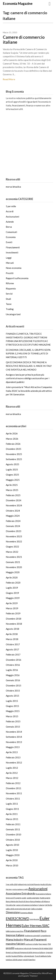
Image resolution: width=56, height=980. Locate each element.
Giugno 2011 (12, 809)
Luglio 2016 (12, 670)
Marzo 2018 (12, 639)
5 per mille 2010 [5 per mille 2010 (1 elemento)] (12, 884)
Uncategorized (13, 314)
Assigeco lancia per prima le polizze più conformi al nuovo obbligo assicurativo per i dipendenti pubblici (28, 378)
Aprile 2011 (12, 814)
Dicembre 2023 (14, 531)
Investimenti (12, 252)
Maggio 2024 (13, 516)
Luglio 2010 (12, 850)
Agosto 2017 (12, 649)
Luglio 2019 (12, 588)
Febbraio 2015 (13, 721)
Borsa (9, 227)
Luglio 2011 (12, 804)
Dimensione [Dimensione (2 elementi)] (13, 912)
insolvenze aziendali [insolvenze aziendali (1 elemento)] (32, 936)
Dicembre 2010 (14, 834)
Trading (10, 309)
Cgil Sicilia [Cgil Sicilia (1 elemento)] (48, 905)
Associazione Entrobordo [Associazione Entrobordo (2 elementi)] (21, 893)
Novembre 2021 (14, 557)
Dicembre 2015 (14, 685)
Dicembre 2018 (14, 619)
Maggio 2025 (13, 480)
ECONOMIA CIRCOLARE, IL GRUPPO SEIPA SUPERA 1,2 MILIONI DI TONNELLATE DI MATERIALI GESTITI (28, 354)
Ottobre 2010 (13, 840)
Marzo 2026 (12, 439)
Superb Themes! (30, 976)
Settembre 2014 (14, 737)
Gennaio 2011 (13, 829)
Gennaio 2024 (13, 526)
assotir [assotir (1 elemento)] (24, 898)
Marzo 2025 (12, 490)
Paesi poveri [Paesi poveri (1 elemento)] (43, 944)
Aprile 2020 (12, 577)
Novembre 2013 (14, 742)
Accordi (10, 211)
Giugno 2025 (12, 475)
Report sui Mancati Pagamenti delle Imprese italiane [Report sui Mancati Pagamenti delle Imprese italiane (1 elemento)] (25, 952)
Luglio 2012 (12, 768)
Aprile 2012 (12, 773)
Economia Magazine (18, 4)
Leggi (9, 258)
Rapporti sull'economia (17, 278)
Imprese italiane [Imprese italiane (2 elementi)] (15, 935)
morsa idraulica (13, 187)
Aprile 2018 (12, 634)
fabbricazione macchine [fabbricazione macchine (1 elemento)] (15, 931)
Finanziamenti (13, 247)
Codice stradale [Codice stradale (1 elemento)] (37, 909)
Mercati (10, 263)
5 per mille (11, 206)
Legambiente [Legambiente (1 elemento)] (46, 936)
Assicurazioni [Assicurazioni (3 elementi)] (38, 889)
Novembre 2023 (14, 536)
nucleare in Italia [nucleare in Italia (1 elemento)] (32, 944)
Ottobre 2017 (13, 644)
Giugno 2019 (12, 593)
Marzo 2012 (12, 778)
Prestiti (10, 273)
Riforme (10, 283)
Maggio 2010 (13, 855)
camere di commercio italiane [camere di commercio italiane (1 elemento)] (27, 905)
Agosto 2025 (12, 464)
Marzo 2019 (12, 608)
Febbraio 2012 (13, 783)
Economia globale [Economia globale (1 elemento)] (27, 913)
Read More (9, 79)
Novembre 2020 (14, 567)
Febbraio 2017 (13, 655)
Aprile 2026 (12, 433)
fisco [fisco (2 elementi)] (44, 931)
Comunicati (11, 232)
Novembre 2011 (14, 793)
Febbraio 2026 (13, 444)
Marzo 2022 (12, 552)
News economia (14, 268)
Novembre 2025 (14, 454)
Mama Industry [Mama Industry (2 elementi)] (15, 940)
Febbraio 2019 (13, 613)
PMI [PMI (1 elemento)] (49, 944)
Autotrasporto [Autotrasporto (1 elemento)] (45, 898)
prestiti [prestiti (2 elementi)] (10, 948)
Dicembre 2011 (14, 788)
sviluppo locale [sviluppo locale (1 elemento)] (29, 956)
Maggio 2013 (13, 747)
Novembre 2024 (14, 505)
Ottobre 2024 (13, 511)
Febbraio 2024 (13, 521)
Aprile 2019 (12, 603)
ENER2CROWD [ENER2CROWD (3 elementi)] (17, 919)
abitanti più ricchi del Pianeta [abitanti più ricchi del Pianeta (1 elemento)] (29, 884)
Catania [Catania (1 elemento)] (41, 905)
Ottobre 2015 (13, 691)
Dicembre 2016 (14, 660)
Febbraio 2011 (13, 824)
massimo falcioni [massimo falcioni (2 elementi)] (15, 944)
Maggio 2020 (13, 572)
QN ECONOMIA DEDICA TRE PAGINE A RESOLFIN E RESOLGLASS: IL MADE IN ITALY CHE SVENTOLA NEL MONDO (29, 366)
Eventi (9, 242)
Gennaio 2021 (13, 562)
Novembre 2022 (14, 541)
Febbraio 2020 (13, 583)
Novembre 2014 (14, 732)
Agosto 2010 (12, 845)
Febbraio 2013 (13, 757)
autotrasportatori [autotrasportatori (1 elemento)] (33, 898)
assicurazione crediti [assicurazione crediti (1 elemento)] (20, 889)
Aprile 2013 (12, 752)
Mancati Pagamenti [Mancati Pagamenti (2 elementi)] (35, 940)
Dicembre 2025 (14, 449)
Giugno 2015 (12, 706)
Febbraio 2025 (13, 495)
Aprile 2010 (12, 860)
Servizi (9, 294)
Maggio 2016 (13, 675)
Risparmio (11, 289)
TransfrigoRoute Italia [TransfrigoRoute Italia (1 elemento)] (43, 956)
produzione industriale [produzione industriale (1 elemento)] (23, 948)
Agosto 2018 (12, 629)
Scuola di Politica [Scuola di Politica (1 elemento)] (17, 956)
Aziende (10, 222)
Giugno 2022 (12, 547)
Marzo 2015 (12, 716)
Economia (11, 237)
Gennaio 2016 (13, 680)
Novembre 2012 (14, 763)
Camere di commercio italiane (24, 40)
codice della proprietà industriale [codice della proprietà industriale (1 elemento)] (18, 909)
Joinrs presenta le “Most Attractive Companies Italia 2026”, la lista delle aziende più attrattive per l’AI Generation (29, 391)
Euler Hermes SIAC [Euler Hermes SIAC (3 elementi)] (35, 926)
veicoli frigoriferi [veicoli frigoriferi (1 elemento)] (29, 960)
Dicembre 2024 (14, 500)
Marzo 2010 (12, 865)
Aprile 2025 (12, 485)
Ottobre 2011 (13, 799)
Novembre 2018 (14, 624)
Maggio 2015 (13, 711)
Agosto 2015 (12, 696)
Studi (8, 299)
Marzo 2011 (12, 819)
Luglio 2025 (12, 470)
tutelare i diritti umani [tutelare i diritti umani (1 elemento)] (14, 960)
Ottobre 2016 (13, 665)
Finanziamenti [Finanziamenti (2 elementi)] (32, 931)
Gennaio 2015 (13, 727)
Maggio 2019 (13, 598)
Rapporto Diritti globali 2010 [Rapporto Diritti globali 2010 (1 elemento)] (42, 948)
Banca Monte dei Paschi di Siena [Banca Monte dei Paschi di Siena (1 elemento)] (18, 901)
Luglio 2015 (12, 701)
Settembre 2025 (14, 459)
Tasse (9, 304)
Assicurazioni (12, 217)
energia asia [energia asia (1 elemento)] (34, 919)
